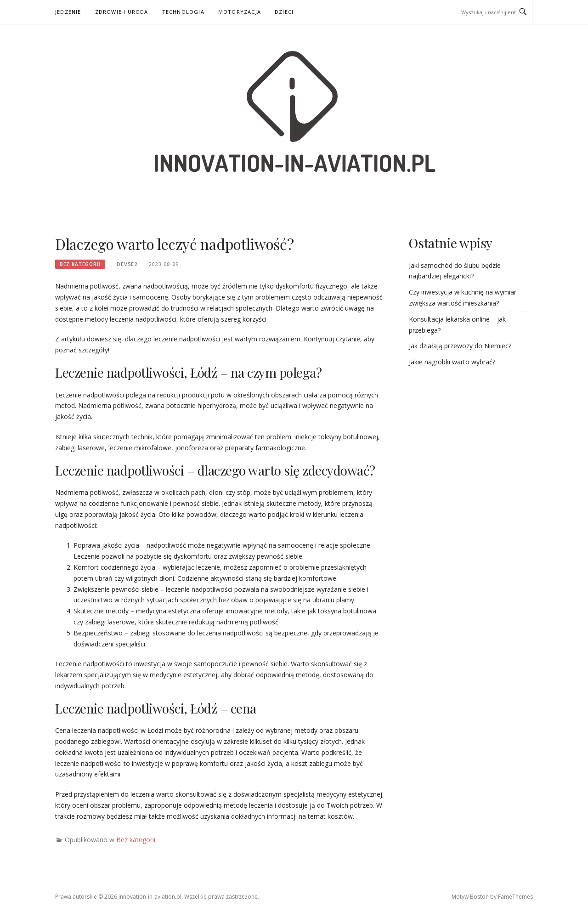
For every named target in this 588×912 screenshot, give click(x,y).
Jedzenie (68, 12)
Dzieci (284, 12)
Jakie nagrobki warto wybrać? (452, 362)
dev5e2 (127, 264)
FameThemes (515, 897)
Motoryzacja (240, 12)
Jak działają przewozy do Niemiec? (460, 346)
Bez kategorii (80, 264)
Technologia (183, 12)
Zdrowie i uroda (122, 12)
